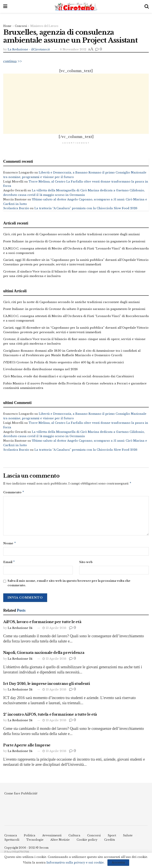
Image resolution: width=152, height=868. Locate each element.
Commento (14, 493)
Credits (110, 841)
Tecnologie (35, 841)
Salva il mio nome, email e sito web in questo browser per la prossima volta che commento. (69, 585)
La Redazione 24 (20, 630)
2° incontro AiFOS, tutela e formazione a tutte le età (50, 716)
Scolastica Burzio (16, 208)
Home (7, 26)
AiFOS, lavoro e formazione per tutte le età (42, 624)
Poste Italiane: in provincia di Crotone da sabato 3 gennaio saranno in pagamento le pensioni (74, 241)
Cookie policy (87, 841)
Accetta (118, 863)
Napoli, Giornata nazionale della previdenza (44, 654)
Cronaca (11, 837)
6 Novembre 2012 (73, 49)
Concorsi (21, 26)
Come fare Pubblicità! (21, 795)
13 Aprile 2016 (54, 630)
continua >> (13, 61)
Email (9, 564)
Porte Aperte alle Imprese (27, 747)
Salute (128, 837)
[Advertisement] (76, 104)
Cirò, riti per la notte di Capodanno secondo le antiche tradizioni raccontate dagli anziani (71, 234)
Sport (112, 837)
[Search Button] (147, 6)
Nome (10, 544)
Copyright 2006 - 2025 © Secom (26, 849)
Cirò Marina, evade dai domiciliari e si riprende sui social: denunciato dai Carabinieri (69, 377)
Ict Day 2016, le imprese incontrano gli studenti (47, 685)
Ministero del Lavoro (44, 26)
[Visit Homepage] (76, 7)
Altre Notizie (60, 841)
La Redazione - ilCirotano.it (29, 49)
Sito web (86, 563)
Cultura (74, 837)
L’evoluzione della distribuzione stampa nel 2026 (40, 369)
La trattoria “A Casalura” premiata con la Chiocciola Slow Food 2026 (86, 208)
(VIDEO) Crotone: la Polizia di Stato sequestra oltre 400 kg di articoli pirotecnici (64, 362)
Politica (30, 837)
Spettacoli (12, 841)
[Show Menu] (5, 6)
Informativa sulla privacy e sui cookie (75, 863)
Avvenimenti (52, 837)
